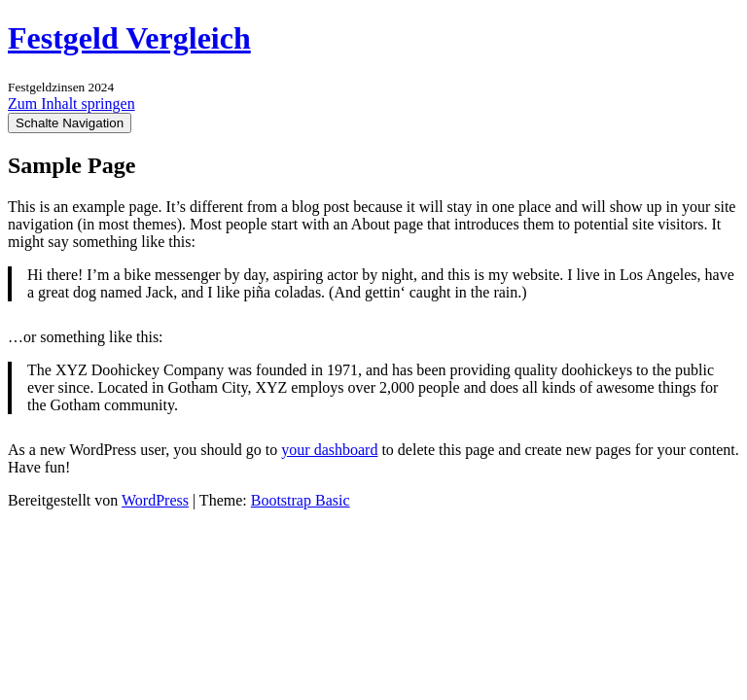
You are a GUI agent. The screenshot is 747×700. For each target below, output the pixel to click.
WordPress (155, 500)
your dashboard (329, 450)
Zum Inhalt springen (71, 104)
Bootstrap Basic (301, 500)
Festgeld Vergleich (129, 38)
